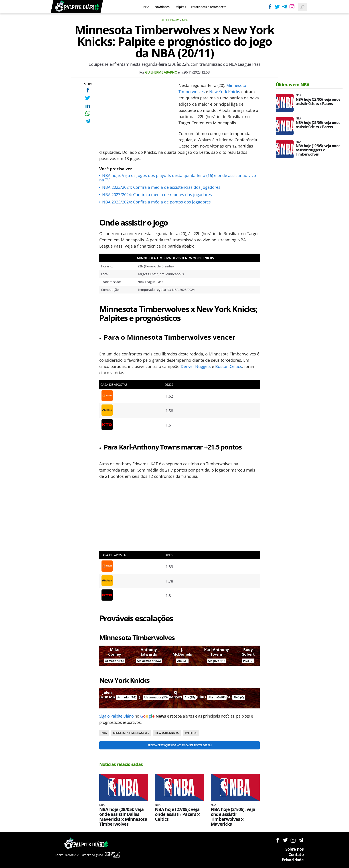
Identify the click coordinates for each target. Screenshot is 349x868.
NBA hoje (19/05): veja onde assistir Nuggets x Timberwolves (318, 150)
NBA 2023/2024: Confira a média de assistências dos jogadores (161, 187)
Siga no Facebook (277, 840)
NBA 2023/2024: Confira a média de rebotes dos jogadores (157, 195)
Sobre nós (294, 849)
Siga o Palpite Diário (117, 716)
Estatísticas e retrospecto (209, 7)
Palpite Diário (169, 20)
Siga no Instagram (293, 840)
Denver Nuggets (196, 366)
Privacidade (293, 860)
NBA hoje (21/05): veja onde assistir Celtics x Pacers (318, 125)
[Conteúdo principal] (174, 434)
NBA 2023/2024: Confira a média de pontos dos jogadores (156, 202)
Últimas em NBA (293, 85)
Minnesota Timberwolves (131, 733)
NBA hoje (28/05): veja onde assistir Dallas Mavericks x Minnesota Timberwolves (123, 817)
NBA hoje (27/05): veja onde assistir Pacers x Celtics (177, 814)
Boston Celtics (229, 366)
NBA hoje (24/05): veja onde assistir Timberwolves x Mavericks (233, 817)
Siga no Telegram (301, 840)
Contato (296, 854)
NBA (146, 7)
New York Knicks (225, 92)
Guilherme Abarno (161, 72)
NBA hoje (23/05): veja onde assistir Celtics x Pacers (318, 102)
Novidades (162, 7)
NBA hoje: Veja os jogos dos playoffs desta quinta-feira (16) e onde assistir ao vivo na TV (178, 178)
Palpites (180, 7)
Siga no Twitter (285, 840)
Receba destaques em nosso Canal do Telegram (180, 745)
